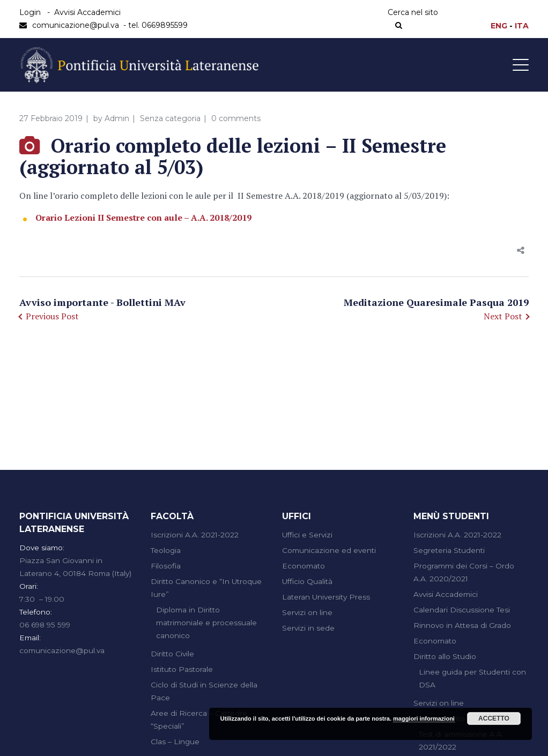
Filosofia (166, 566)
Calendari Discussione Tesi (462, 610)
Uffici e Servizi (307, 535)
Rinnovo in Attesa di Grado (462, 625)
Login (30, 12)
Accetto (494, 718)
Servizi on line (307, 612)
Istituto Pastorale (182, 669)
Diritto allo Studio (445, 656)
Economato (303, 566)
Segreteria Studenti (449, 550)
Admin (117, 118)
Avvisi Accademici (87, 12)
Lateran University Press (326, 597)
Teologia (166, 550)
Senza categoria (170, 118)
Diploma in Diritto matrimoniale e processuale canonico (206, 623)
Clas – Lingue (175, 742)
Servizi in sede (308, 628)
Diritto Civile (172, 654)
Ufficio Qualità (307, 581)
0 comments (236, 118)
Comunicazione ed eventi (329, 550)
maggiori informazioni (424, 718)
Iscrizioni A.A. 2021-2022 (195, 535)
